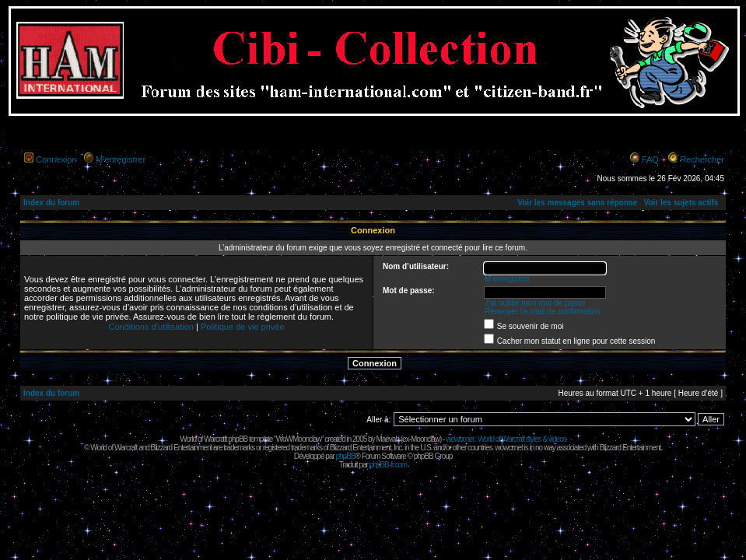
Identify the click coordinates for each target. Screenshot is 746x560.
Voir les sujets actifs (681, 203)
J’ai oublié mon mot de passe (535, 303)
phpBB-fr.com (389, 465)
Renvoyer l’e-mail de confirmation (542, 311)
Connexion (56, 159)
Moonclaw (425, 439)
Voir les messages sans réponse (577, 203)
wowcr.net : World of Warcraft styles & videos (506, 439)
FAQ (650, 159)
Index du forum (51, 203)
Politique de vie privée (243, 327)
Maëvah (387, 439)
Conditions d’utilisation (151, 327)
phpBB (345, 456)
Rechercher (702, 159)
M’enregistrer (121, 159)
